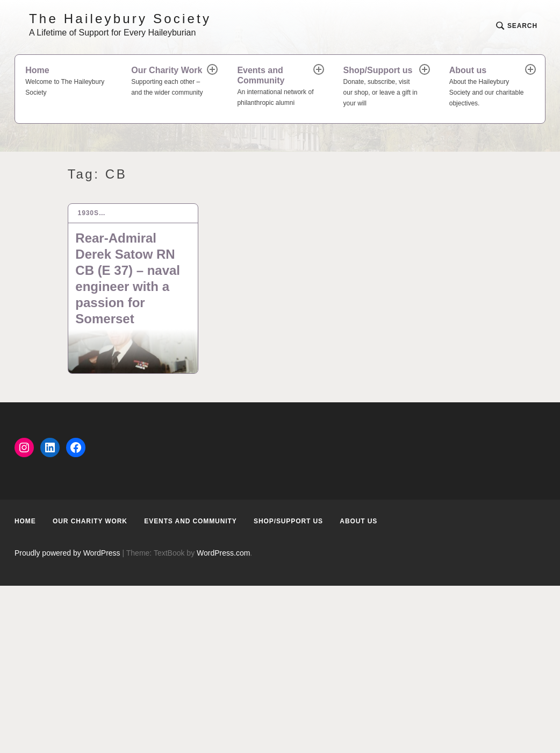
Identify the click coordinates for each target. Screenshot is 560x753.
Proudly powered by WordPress (67, 553)
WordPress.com (223, 553)
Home (68, 82)
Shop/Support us (382, 87)
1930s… (92, 213)
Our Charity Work (170, 82)
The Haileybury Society (120, 19)
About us (488, 87)
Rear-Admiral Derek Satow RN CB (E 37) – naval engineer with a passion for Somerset (128, 278)
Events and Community (276, 87)
